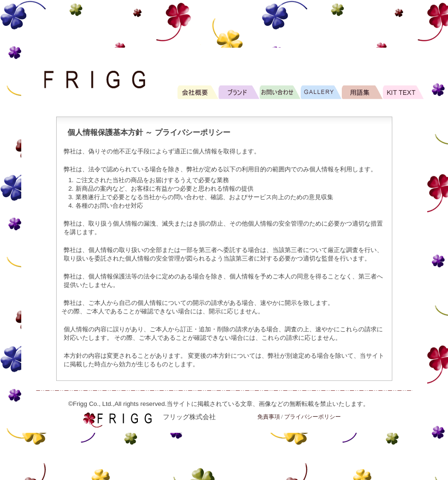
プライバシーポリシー (313, 417)
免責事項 (269, 417)
